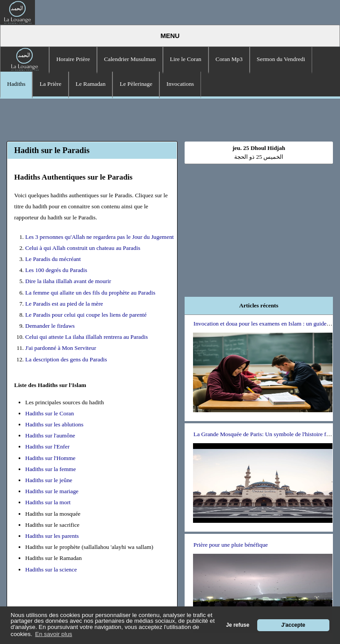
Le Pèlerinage (136, 84)
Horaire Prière (73, 59)
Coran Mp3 (229, 59)
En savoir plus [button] (54, 634)
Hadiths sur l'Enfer (47, 447)
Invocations (180, 84)
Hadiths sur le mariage (52, 491)
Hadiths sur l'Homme (50, 458)
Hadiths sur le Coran (50, 413)
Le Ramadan (91, 84)
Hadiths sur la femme (50, 469)
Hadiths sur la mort (48, 502)
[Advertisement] (170, 119)
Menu (170, 36)
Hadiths (16, 84)
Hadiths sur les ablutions (54, 424)
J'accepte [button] (293, 625)
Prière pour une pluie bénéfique (231, 545)
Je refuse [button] (238, 625)
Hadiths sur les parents (52, 536)
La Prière (50, 84)
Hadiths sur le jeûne (49, 480)
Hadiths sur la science (51, 569)
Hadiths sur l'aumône (50, 435)
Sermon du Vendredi (281, 59)
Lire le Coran (186, 59)
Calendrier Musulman (130, 59)
